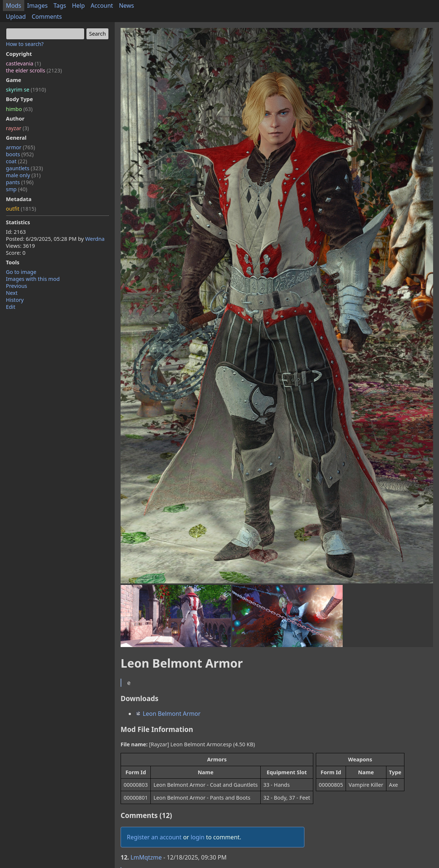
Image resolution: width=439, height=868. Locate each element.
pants (20, 182)
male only (23, 175)
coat (17, 161)
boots (20, 154)
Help (78, 6)
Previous (17, 286)
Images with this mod (33, 279)
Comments (47, 17)
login (197, 837)
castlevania (23, 63)
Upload (16, 17)
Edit (11, 307)
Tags (60, 6)
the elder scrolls (34, 70)
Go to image (21, 272)
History (15, 300)
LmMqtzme (146, 857)
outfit (21, 209)
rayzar (17, 128)
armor (20, 147)
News (126, 6)
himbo (19, 109)
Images (38, 6)
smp (17, 189)
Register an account (154, 837)
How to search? (25, 44)
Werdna (95, 239)
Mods (14, 6)
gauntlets (24, 168)
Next (12, 293)
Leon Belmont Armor (168, 714)
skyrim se (26, 90)
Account (102, 6)
